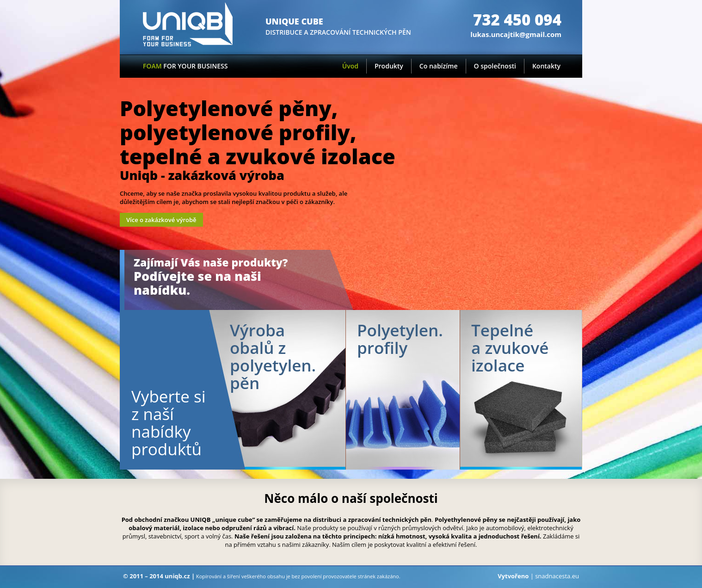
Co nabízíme (439, 66)
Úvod (350, 66)
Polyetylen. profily (400, 339)
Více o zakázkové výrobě (161, 220)
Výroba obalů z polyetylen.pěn (273, 356)
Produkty (389, 66)
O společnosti (495, 66)
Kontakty (546, 66)
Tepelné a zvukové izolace (510, 348)
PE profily (403, 390)
